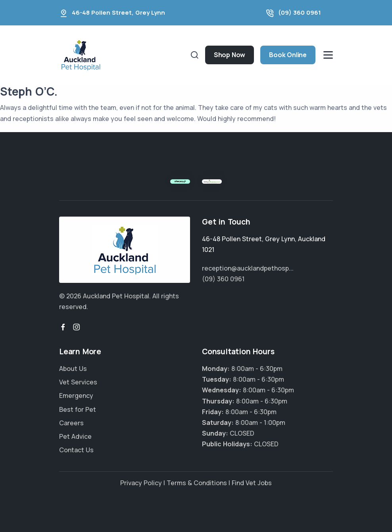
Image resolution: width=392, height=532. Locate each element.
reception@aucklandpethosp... (248, 268)
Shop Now (230, 55)
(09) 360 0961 (300, 12)
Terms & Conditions (197, 483)
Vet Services (78, 382)
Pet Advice (75, 436)
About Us (73, 369)
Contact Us (76, 450)
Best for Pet (78, 409)
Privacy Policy (141, 483)
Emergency (76, 396)
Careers (71, 423)
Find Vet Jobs (252, 483)
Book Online (288, 55)
